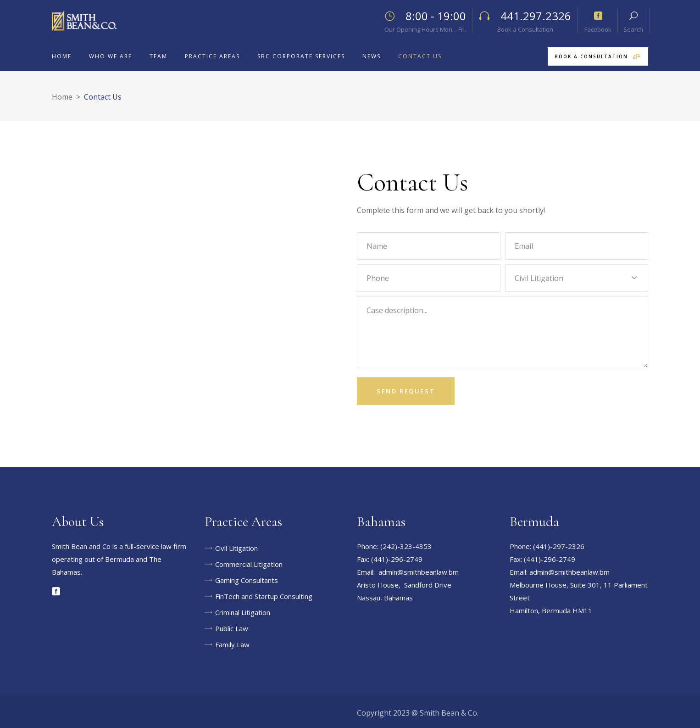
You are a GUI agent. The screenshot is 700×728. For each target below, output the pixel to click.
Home (62, 97)
